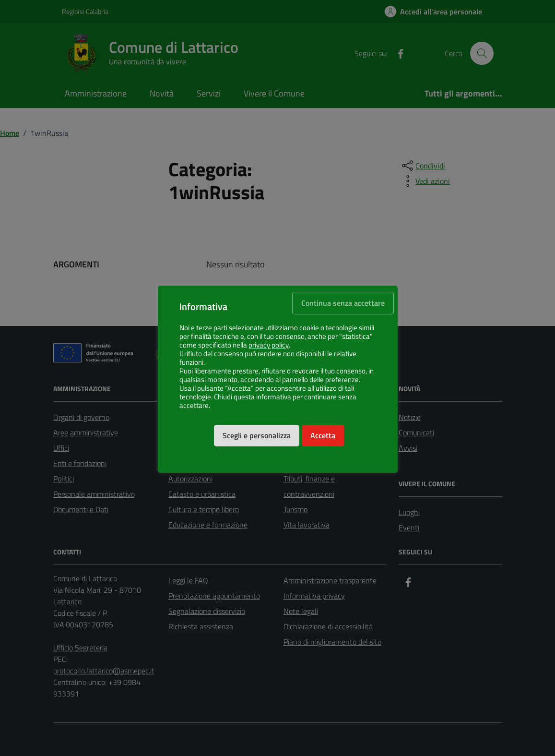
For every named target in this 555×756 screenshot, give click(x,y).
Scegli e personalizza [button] (257, 435)
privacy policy (269, 345)
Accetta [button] (323, 435)
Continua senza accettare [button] (343, 303)
